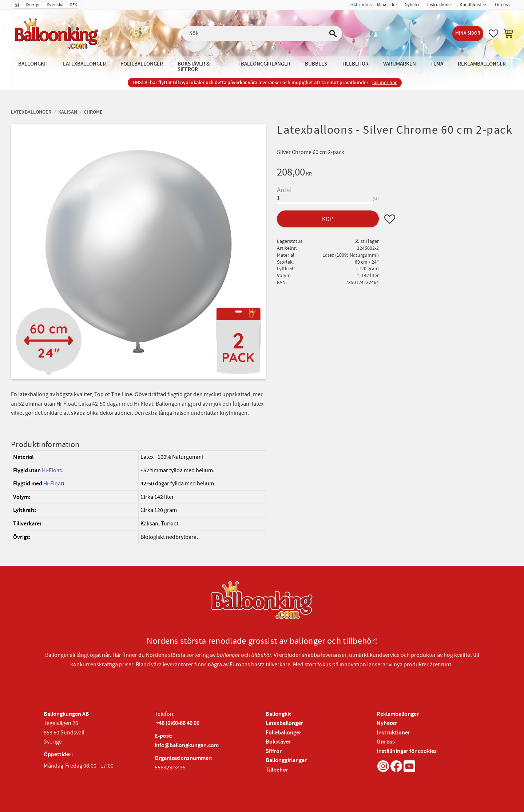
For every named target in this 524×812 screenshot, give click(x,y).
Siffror (274, 751)
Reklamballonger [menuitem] (482, 64)
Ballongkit (278, 714)
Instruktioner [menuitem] (440, 5)
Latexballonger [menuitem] (84, 64)
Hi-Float (51, 470)
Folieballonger (283, 733)
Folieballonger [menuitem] (142, 64)
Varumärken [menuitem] (400, 64)
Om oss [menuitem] (502, 5)
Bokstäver (278, 742)
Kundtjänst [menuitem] (470, 5)
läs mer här (384, 82)
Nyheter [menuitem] (412, 5)
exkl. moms (360, 5)
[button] (493, 33)
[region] (138, 497)
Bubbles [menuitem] (316, 64)
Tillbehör (277, 770)
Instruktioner (393, 733)
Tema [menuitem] (437, 64)
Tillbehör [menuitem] (355, 64)
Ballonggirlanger (286, 760)
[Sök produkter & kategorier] (262, 33)
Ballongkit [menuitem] (33, 64)
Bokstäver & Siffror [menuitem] (194, 67)
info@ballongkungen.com (187, 746)
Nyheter (387, 723)
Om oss (386, 742)
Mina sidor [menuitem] (387, 5)
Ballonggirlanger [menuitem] (266, 64)
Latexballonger (284, 723)
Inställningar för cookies (407, 751)
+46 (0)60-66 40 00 (178, 723)
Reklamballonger (398, 714)
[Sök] (333, 33)
